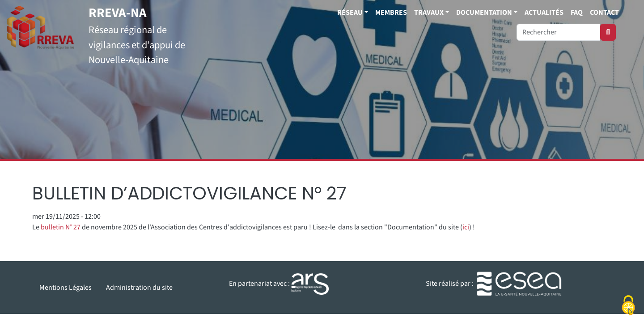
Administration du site (139, 288)
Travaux (429, 13)
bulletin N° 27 (61, 227)
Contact (604, 13)
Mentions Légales (66, 288)
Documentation (484, 13)
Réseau (350, 13)
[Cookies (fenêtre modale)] (628, 306)
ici (466, 227)
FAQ (577, 13)
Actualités (544, 13)
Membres (391, 13)
